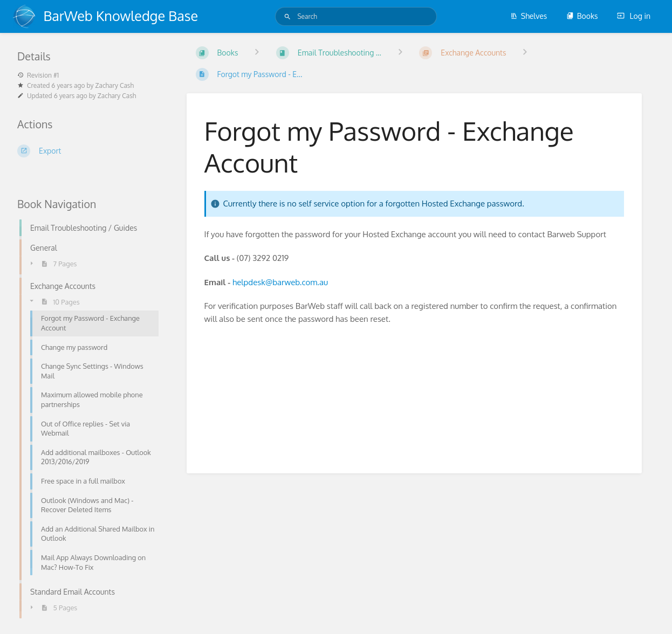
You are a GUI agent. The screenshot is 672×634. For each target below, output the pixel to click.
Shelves (529, 16)
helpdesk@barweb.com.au (280, 282)
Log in (634, 16)
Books (582, 16)
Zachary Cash (115, 85)
